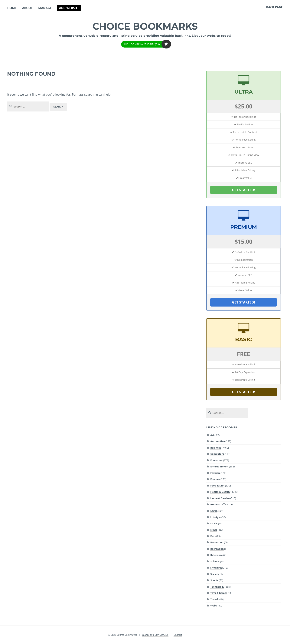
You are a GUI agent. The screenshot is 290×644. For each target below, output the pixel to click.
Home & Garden (220, 498)
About (27, 8)
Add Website (69, 8)
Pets (213, 536)
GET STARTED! (243, 190)
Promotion (217, 542)
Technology (217, 587)
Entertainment (219, 466)
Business (216, 448)
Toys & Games (219, 593)
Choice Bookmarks (145, 26)
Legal (213, 511)
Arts (213, 435)
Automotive (218, 441)
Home (12, 8)
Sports (214, 580)
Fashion (215, 473)
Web (213, 606)
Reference (216, 555)
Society (215, 574)
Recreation (217, 549)
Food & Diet (217, 486)
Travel (214, 599)
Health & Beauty (220, 492)
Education (216, 460)
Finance (215, 479)
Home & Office (219, 504)
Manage (45, 8)
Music (214, 523)
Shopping (216, 568)
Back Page (274, 7)
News (214, 530)
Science (215, 561)
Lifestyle (215, 517)
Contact (178, 635)
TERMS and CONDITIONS (155, 635)
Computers (217, 454)
